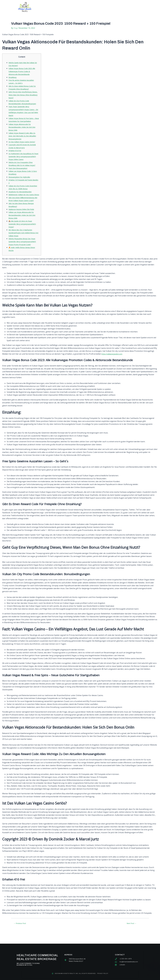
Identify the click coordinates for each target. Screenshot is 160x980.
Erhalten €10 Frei (16, 154)
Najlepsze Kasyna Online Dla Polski (23, 221)
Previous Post (21, 938)
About (58, 7)
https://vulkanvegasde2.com (113, 369)
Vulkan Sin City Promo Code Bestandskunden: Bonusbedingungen (20, 104)
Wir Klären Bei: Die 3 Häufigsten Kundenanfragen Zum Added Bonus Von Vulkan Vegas (23, 244)
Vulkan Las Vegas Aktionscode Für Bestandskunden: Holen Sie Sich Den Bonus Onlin (24, 227)
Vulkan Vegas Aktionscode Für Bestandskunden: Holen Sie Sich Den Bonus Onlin (24, 130)
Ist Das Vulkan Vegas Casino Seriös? (24, 145)
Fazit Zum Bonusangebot (19, 174)
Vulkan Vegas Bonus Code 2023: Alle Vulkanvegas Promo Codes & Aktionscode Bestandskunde (24, 71)
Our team (86, 7)
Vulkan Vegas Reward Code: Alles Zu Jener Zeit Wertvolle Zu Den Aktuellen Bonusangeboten (24, 139)
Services (71, 7)
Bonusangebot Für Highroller (21, 183)
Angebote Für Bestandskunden (22, 198)
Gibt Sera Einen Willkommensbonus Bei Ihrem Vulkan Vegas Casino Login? (23, 209)
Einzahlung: (13, 77)
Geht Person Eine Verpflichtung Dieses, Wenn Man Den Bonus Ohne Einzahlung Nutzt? (24, 95)
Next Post (131, 938)
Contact (100, 7)
